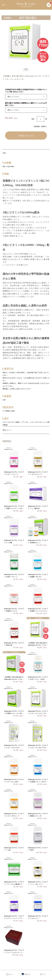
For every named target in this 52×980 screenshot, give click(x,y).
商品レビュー (7, 430)
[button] (3, 43)
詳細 (4, 153)
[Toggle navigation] (3, 5)
